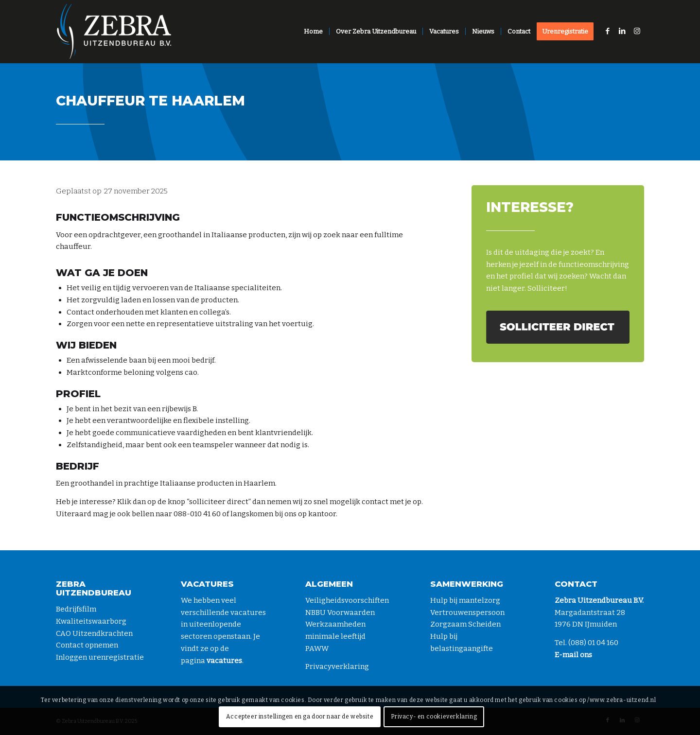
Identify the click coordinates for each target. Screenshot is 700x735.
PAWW (317, 648)
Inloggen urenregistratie (100, 657)
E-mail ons (573, 655)
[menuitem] (313, 32)
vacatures (224, 661)
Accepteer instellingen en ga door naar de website (300, 717)
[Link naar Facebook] (608, 31)
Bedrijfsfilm (76, 609)
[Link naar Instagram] (637, 31)
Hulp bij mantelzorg (465, 600)
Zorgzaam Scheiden (465, 624)
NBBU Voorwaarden (340, 612)
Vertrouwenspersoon (467, 612)
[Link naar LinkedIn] (622, 31)
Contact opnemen (87, 645)
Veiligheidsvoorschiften (347, 600)
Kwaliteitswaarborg (91, 621)
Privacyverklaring (337, 666)
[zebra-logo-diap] (114, 32)
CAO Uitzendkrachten (94, 633)
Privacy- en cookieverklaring (434, 717)
